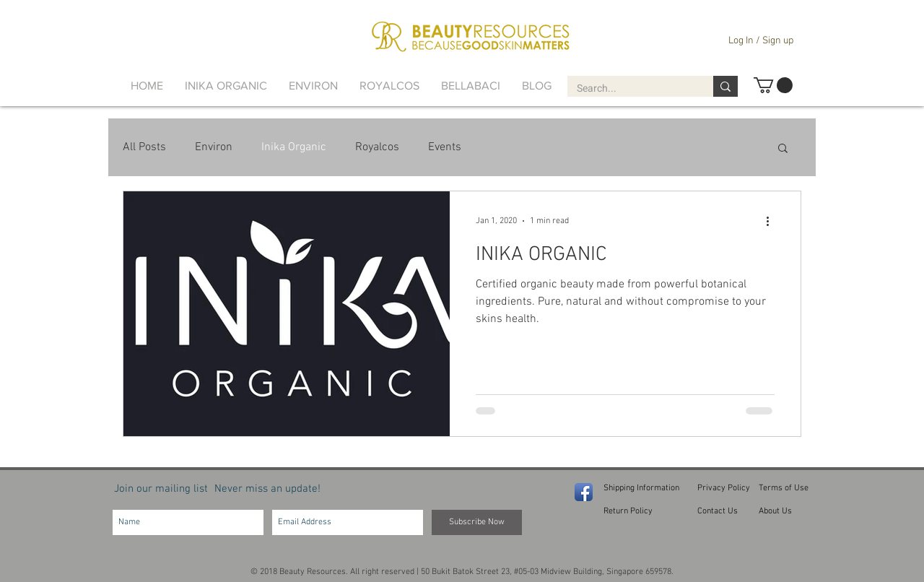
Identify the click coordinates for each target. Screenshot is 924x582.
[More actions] (772, 221)
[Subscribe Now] (477, 522)
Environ (214, 147)
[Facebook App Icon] (584, 492)
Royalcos (377, 147)
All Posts (144, 147)
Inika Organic (294, 147)
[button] (773, 85)
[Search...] (630, 89)
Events (445, 147)
